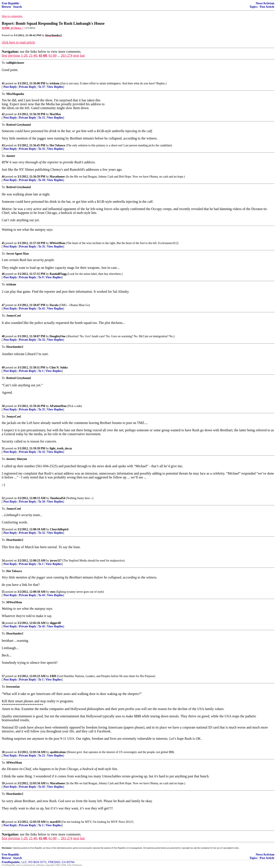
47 (3, 305)
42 (3, 114)
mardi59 (55, 822)
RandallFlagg (58, 274)
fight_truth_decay (61, 448)
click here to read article (18, 42)
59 (3, 783)
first (5, 55)
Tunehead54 (58, 498)
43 (3, 145)
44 (3, 177)
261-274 (67, 55)
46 (3, 274)
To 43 (42, 595)
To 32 (42, 340)
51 (3, 448)
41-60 (43, 55)
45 (3, 243)
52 (3, 498)
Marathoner (57, 177)
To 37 (42, 87)
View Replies (55, 87)
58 (3, 752)
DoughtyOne (58, 336)
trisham (54, 83)
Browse (6, 7)
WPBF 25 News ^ (12, 28)
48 (3, 336)
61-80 (53, 55)
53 (3, 529)
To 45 (42, 626)
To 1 (41, 371)
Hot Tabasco (57, 145)
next (76, 55)
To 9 (41, 277)
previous (14, 55)
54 (3, 561)
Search (17, 7)
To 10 (42, 180)
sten (53, 592)
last (82, 55)
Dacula (54, 305)
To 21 (42, 756)
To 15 (42, 118)
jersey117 (56, 561)
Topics (253, 7)
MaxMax (55, 114)
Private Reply (28, 87)
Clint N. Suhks (59, 367)
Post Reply (10, 87)
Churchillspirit (59, 529)
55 (3, 592)
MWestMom (57, 243)
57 (3, 676)
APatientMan (58, 406)
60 (3, 822)
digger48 (56, 623)
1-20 (24, 55)
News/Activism (265, 3)
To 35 (42, 149)
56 (3, 623)
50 (3, 406)
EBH (53, 676)
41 (3, 83)
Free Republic (11, 3)
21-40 (33, 55)
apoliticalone (58, 752)
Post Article (267, 7)
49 (3, 367)
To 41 (42, 309)
